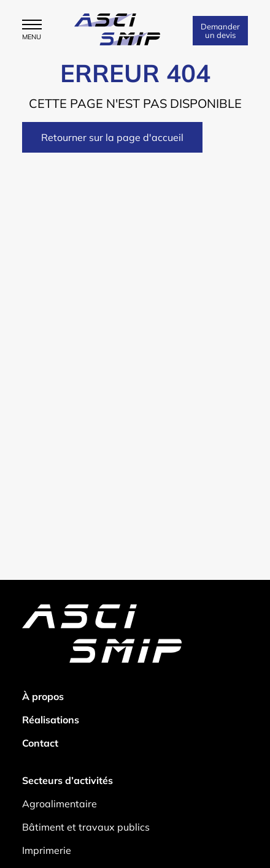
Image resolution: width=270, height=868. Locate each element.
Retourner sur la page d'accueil (112, 137)
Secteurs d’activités (67, 780)
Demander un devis (220, 31)
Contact (40, 743)
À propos (43, 696)
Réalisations (51, 720)
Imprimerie (47, 850)
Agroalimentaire (60, 804)
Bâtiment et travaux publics (86, 827)
